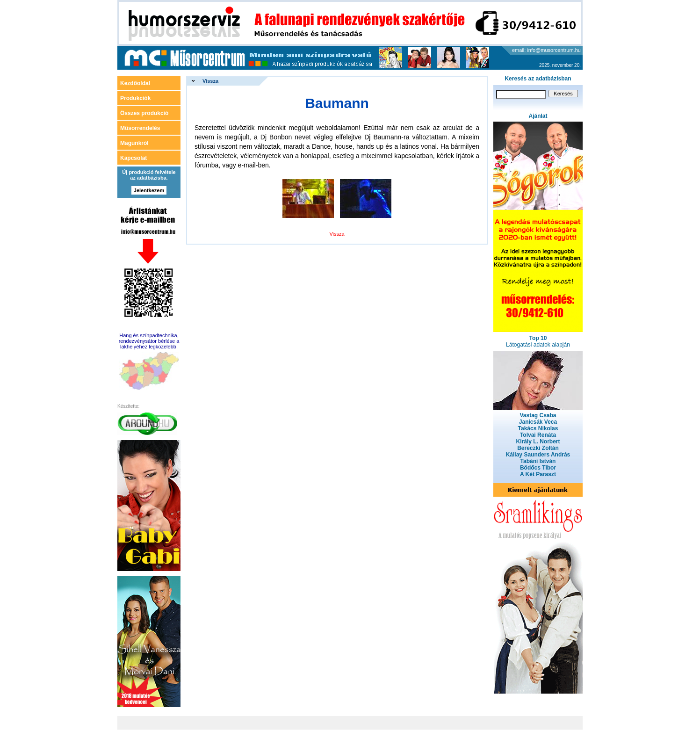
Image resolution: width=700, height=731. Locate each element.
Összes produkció (144, 113)
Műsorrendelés (140, 128)
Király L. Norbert (538, 441)
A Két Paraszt (538, 474)
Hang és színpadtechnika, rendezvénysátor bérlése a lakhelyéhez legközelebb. (149, 341)
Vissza (210, 81)
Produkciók (135, 98)
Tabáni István (538, 461)
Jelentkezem (149, 190)
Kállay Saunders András (538, 455)
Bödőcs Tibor (538, 468)
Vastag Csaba (538, 415)
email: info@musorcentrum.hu (546, 50)
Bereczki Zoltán (538, 448)
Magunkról (134, 143)
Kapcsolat (134, 158)
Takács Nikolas (538, 428)
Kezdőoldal (135, 83)
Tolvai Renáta (538, 435)
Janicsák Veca (538, 422)
